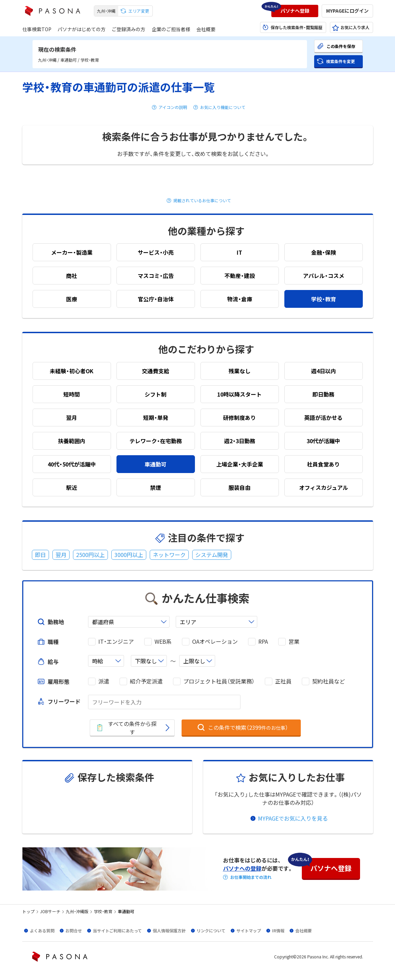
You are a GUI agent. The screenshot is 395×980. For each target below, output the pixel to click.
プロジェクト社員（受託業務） (219, 681)
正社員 (283, 681)
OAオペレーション (215, 642)
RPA (263, 642)
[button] (295, 11)
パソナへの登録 (242, 868)
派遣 (104, 681)
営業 (294, 642)
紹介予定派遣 (146, 681)
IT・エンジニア (116, 642)
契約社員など (329, 681)
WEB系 (163, 642)
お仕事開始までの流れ (251, 877)
